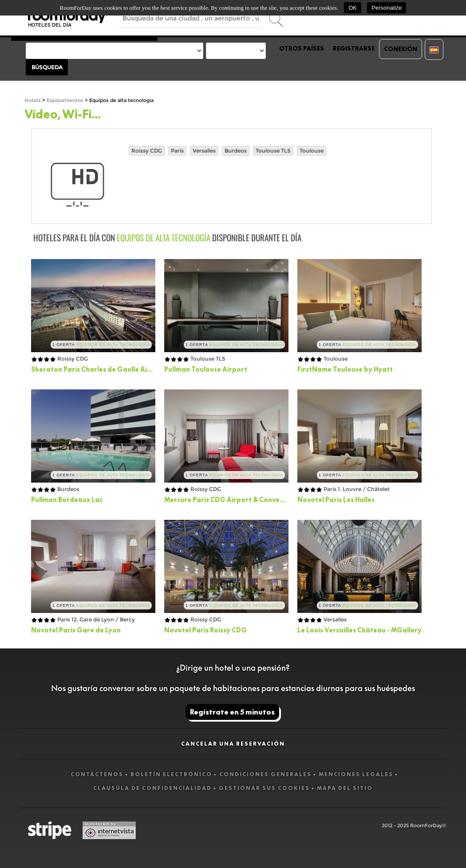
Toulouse (312, 151)
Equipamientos (65, 100)
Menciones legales (356, 774)
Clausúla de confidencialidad (152, 788)
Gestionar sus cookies (264, 788)
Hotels (33, 100)
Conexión (401, 49)
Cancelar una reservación (233, 744)
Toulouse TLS (273, 151)
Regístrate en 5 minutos (232, 712)
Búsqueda (47, 67)
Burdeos (236, 151)
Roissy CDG (147, 151)
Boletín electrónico (171, 774)
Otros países (302, 48)
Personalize (387, 8)
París (177, 151)
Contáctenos (97, 774)
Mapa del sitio (345, 788)
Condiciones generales (265, 774)
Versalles (204, 151)
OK (353, 8)
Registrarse (354, 48)
